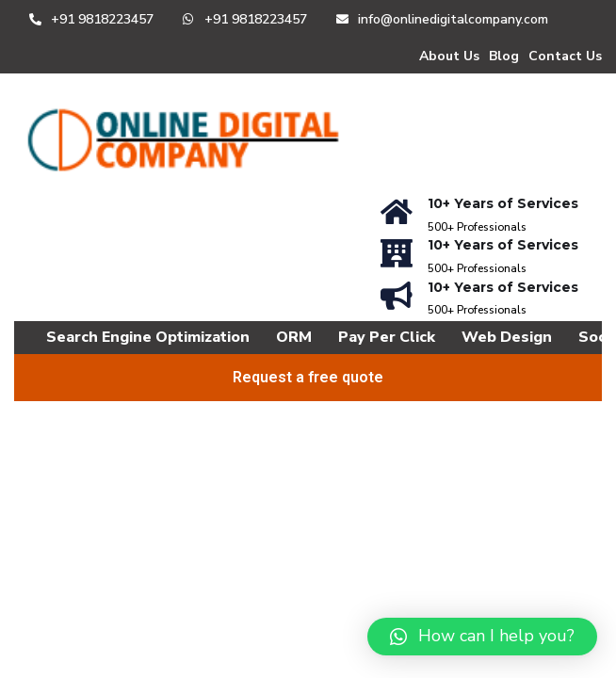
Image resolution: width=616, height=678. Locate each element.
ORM (294, 337)
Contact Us (565, 56)
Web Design (507, 337)
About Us (449, 56)
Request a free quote (308, 377)
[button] (482, 637)
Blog (504, 56)
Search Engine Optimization (148, 337)
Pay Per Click (387, 337)
